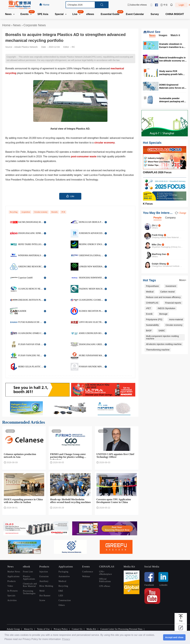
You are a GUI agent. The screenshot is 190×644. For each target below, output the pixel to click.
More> (183, 280)
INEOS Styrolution (167, 308)
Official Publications (105, 580)
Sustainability (153, 325)
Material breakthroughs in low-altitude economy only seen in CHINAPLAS (173, 59)
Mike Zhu (157, 245)
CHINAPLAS (152, 303)
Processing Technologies (29, 592)
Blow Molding (46, 586)
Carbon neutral (168, 292)
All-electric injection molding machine (164, 344)
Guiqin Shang (159, 264)
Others (62, 605)
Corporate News (35, 25)
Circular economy (41, 212)
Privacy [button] (66, 639)
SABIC (162, 331)
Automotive (64, 576)
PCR (63, 212)
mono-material (176, 319)
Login (181, 5)
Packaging (63, 572)
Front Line (28, 572)
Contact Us (77, 629)
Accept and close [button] (174, 637)
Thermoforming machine (158, 350)
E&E (61, 591)
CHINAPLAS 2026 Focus (157, 172)
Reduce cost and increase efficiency (163, 297)
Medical (150, 292)
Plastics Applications (29, 578)
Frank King (157, 235)
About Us (28, 629)
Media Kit (91, 629)
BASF (149, 331)
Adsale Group (13, 629)
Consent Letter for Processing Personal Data (121, 629)
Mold (42, 591)
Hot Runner (45, 596)
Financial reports (173, 303)
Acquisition (26, 212)
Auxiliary (44, 581)
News (17, 25)
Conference (88, 572)
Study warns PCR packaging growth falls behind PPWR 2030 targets (173, 73)
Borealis (54, 212)
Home (6, 25)
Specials (11, 596)
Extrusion (44, 576)
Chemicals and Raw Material (30, 585)
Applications (13, 576)
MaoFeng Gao (159, 254)
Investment (171, 286)
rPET (149, 308)
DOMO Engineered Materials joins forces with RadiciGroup (173, 86)
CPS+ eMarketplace (106, 573)
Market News (14, 572)
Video (10, 586)
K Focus (148, 204)
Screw (42, 600)
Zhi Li (155, 225)
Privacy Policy (61, 629)
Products (12, 581)
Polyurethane (153, 286)
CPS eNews (105, 586)
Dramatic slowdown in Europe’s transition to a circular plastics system (172, 45)
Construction (65, 600)
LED (61, 596)
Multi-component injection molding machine (162, 337)
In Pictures (13, 591)
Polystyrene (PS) (154, 319)
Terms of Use (43, 629)
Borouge (163, 314)
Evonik (149, 314)
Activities (12, 600)
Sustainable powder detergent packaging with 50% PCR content (172, 100)
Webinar (86, 576)
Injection (44, 572)
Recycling (14, 212)
